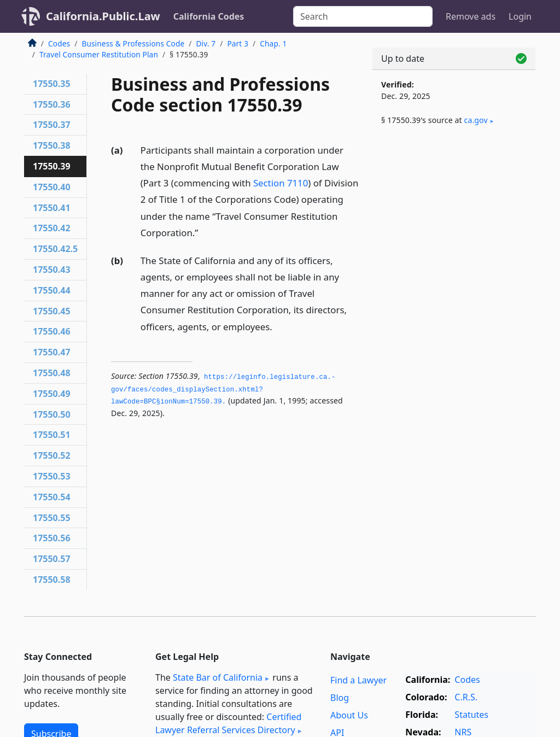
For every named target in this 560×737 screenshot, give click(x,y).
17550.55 (52, 518)
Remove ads (471, 16)
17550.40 (52, 187)
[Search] (363, 16)
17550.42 (52, 228)
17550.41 (52, 208)
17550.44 (52, 290)
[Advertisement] (454, 220)
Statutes (471, 715)
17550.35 (52, 84)
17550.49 (52, 394)
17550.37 (52, 125)
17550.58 (52, 580)
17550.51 (52, 435)
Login (520, 16)
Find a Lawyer (358, 680)
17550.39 (52, 166)
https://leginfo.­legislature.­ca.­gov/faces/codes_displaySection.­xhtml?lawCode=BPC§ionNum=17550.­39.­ (223, 390)
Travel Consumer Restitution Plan (99, 54)
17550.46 (52, 331)
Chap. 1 (273, 43)
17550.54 (52, 497)
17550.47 (52, 352)
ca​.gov (476, 120)
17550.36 (52, 104)
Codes (59, 43)
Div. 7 (206, 43)
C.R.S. (466, 697)
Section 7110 (281, 183)
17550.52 (52, 455)
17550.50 (52, 414)
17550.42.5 (55, 249)
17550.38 (52, 145)
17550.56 (52, 538)
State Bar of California (218, 677)
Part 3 (238, 43)
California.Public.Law (103, 16)
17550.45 (52, 311)
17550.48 (52, 373)
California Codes (209, 16)
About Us (349, 715)
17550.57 (52, 559)
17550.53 (52, 476)
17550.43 (52, 270)
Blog (340, 698)
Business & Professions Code (133, 43)
